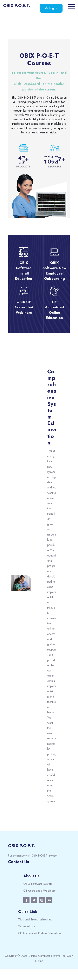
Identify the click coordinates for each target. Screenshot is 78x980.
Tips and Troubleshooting (35, 919)
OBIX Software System (38, 884)
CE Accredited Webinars (39, 891)
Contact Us (19, 862)
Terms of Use (27, 926)
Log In (51, 8)
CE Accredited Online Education (40, 933)
